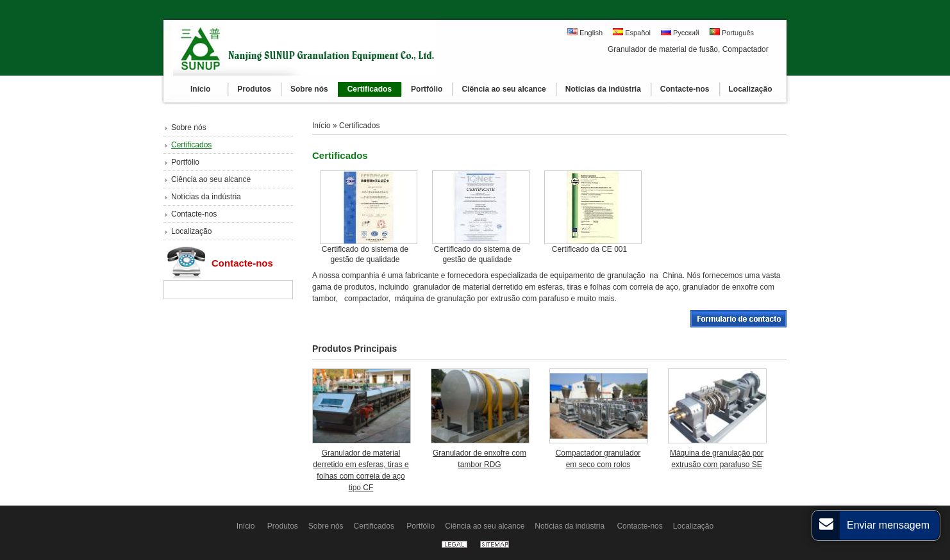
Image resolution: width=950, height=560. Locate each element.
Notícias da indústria (206, 197)
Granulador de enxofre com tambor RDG (479, 459)
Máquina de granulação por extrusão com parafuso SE (717, 459)
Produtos (283, 526)
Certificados (191, 145)
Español (632, 32)
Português (732, 32)
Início (322, 126)
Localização (191, 231)
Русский (680, 32)
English (585, 32)
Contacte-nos (194, 214)
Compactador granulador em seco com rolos (598, 459)
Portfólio (185, 162)
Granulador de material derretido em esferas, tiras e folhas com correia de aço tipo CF (361, 470)
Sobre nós (189, 128)
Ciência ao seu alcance (211, 179)
